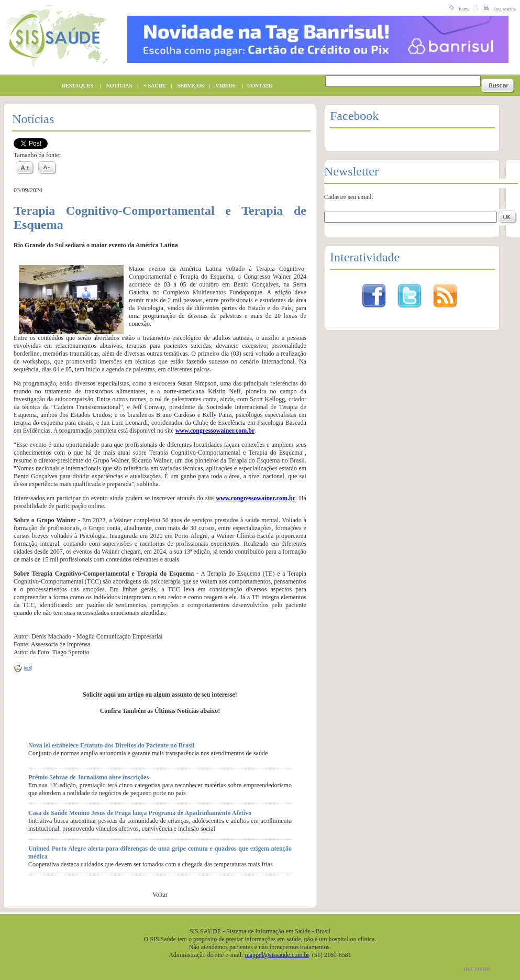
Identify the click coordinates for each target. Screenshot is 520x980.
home (464, 9)
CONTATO (258, 86)
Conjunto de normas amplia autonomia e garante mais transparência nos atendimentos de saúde (148, 753)
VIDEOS (223, 86)
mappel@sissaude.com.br (276, 955)
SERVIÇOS (188, 86)
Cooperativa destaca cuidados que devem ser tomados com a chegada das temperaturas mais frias (151, 864)
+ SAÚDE (152, 86)
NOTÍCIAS (117, 86)
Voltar (160, 895)
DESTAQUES (75, 86)
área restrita (505, 9)
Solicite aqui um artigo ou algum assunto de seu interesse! (160, 695)
